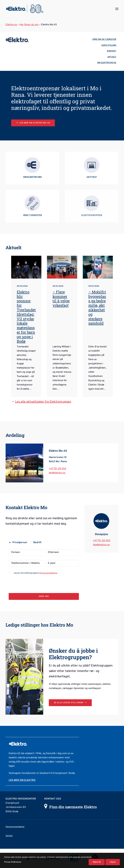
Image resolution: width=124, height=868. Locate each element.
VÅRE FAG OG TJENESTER (104, 39)
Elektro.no (11, 25)
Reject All (97, 862)
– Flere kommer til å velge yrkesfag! (61, 299)
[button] (117, 9)
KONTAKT (112, 51)
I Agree (113, 862)
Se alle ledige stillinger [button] (70, 703)
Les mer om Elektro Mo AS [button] (33, 123)
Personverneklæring (48, 573)
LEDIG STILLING (109, 45)
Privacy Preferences (13, 862)
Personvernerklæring (15, 827)
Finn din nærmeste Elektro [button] (73, 807)
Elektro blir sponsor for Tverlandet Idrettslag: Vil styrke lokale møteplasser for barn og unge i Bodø (26, 317)
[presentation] (32, 581)
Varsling (9, 836)
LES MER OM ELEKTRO (22, 780)
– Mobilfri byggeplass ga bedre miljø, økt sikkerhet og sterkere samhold (97, 308)
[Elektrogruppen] (25, 9)
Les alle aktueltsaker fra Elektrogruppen (43, 402)
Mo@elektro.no (57, 473)
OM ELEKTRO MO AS (107, 63)
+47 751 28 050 (58, 469)
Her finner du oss (29, 25)
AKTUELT (112, 57)
